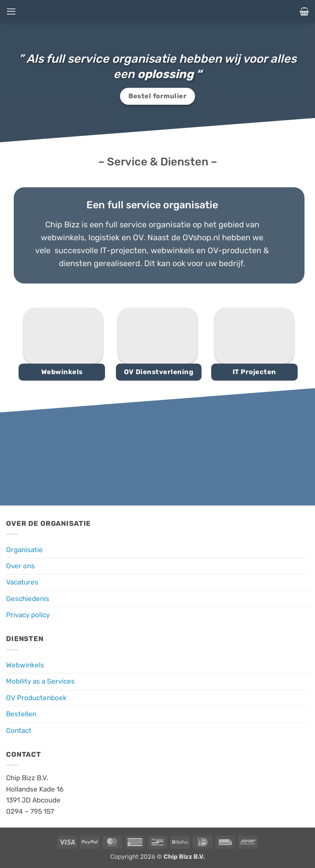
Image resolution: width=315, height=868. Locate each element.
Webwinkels (25, 665)
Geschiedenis (28, 599)
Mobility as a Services (40, 681)
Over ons (20, 566)
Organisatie (24, 550)
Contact (19, 730)
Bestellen (21, 714)
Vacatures (22, 582)
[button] (11, 11)
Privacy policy (28, 615)
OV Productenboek (36, 698)
